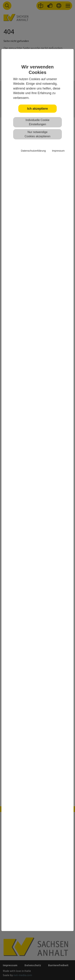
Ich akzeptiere (37, 109)
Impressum (58, 151)
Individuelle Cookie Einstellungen (37, 122)
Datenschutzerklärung (33, 151)
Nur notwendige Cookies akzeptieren (38, 134)
